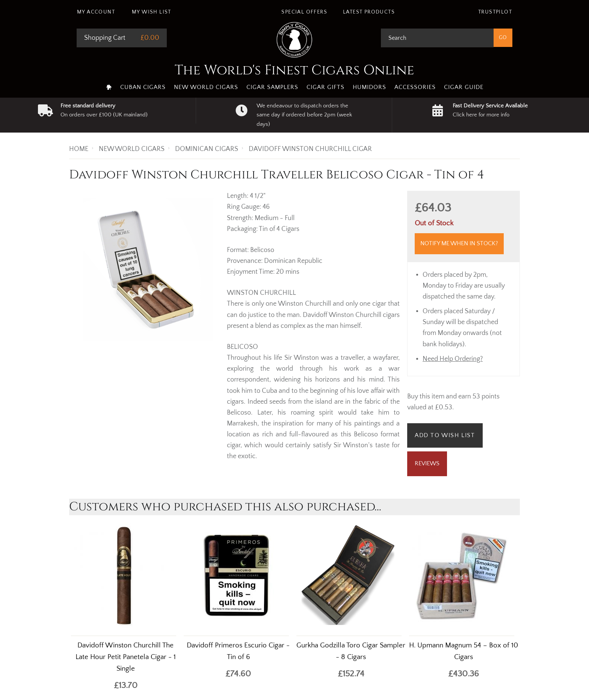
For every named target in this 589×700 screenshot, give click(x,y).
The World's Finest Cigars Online (294, 70)
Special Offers (304, 12)
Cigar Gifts (325, 87)
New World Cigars (206, 87)
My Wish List (152, 12)
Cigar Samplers (272, 87)
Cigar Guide (464, 87)
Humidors (369, 87)
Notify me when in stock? (459, 243)
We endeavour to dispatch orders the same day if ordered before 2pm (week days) (304, 115)
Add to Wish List (445, 435)
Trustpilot (495, 12)
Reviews (427, 463)
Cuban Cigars (143, 87)
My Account (96, 12)
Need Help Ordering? (453, 359)
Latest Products (369, 12)
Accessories (415, 87)
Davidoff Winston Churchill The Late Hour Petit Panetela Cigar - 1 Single (126, 657)
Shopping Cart (105, 38)
